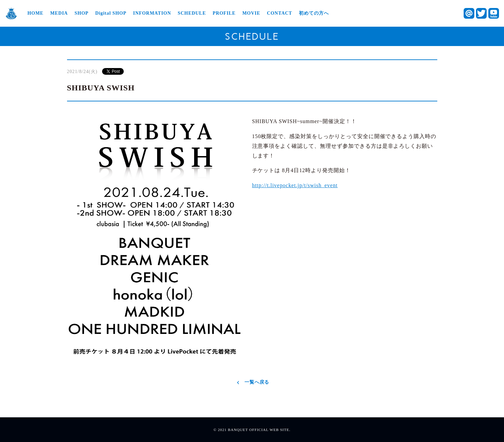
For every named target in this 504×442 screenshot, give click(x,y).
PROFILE (224, 13)
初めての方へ (314, 13)
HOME (35, 13)
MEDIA (59, 13)
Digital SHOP (111, 13)
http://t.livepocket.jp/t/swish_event (295, 185)
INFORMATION (152, 13)
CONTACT (280, 13)
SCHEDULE (192, 13)
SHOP (81, 13)
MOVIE (251, 13)
